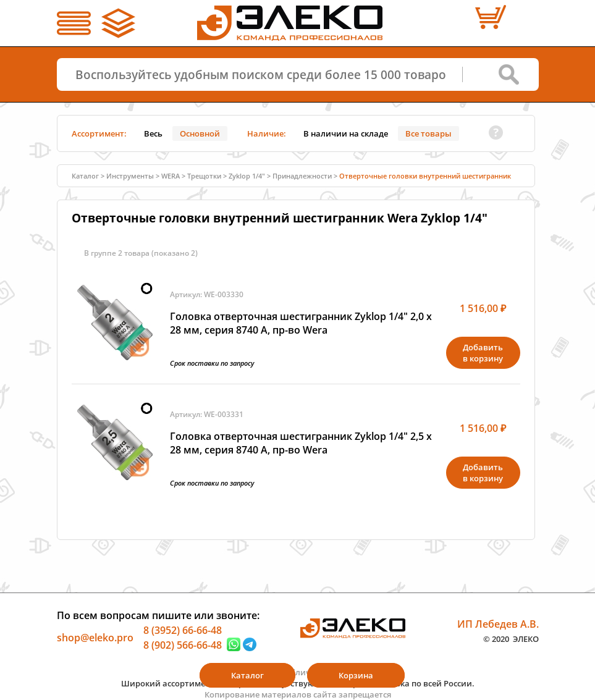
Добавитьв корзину (483, 353)
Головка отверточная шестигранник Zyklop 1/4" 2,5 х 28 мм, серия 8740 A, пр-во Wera (301, 443)
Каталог (85, 176)
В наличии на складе (346, 133)
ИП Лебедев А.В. (498, 624)
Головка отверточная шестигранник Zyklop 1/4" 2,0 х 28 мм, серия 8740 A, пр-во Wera (301, 323)
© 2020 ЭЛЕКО (511, 638)
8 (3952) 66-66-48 (183, 630)
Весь (153, 133)
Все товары (428, 133)
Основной (200, 133)
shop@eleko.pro (95, 638)
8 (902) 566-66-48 (183, 644)
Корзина (356, 675)
